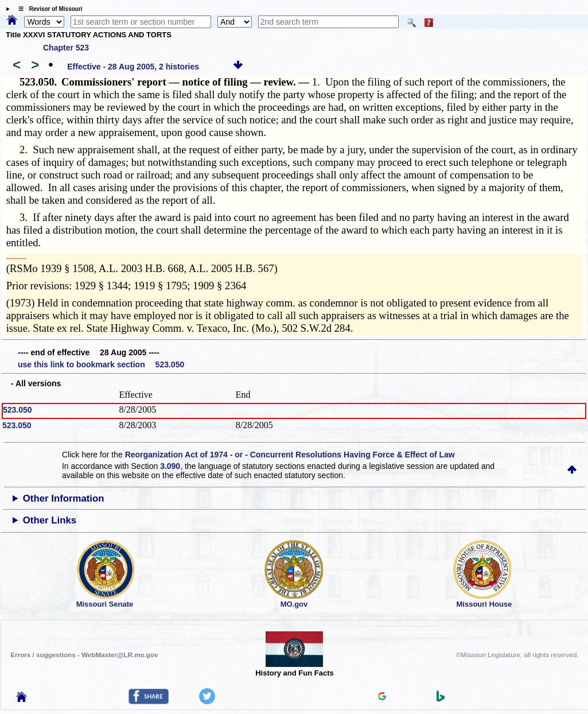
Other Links (50, 520)
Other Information (64, 498)
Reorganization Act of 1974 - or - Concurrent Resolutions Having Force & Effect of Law (290, 455)
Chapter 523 (66, 48)
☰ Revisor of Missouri (48, 9)
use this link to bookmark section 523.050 (101, 364)
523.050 (17, 410)
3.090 (170, 466)
